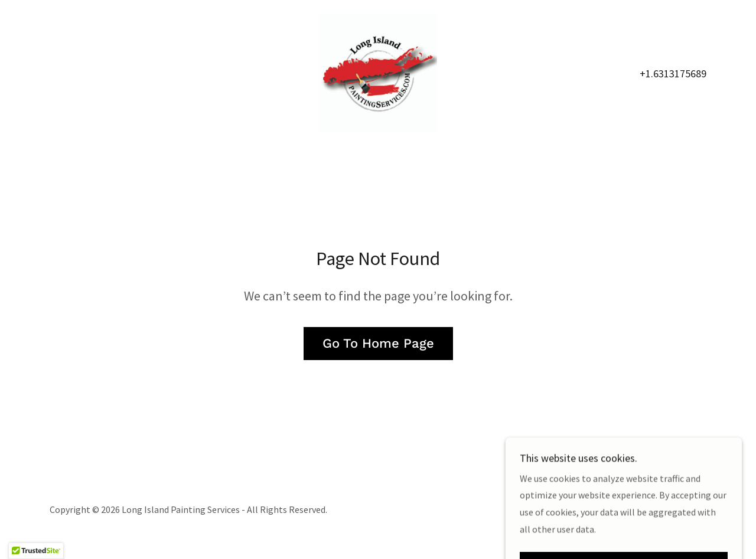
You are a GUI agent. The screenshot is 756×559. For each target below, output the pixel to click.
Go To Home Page (378, 343)
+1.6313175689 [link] (673, 73)
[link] (378, 72)
